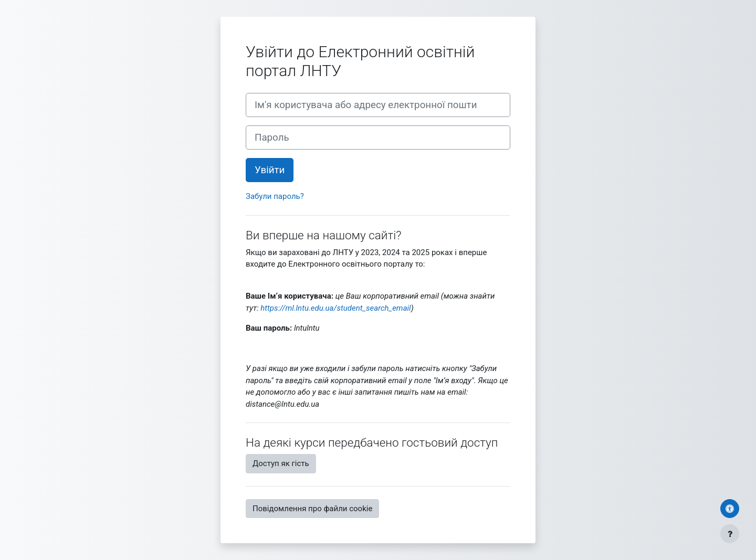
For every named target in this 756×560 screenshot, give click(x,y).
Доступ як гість (281, 463)
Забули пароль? (275, 196)
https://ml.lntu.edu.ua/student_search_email (335, 308)
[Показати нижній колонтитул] (730, 534)
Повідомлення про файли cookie (312, 509)
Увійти (270, 170)
